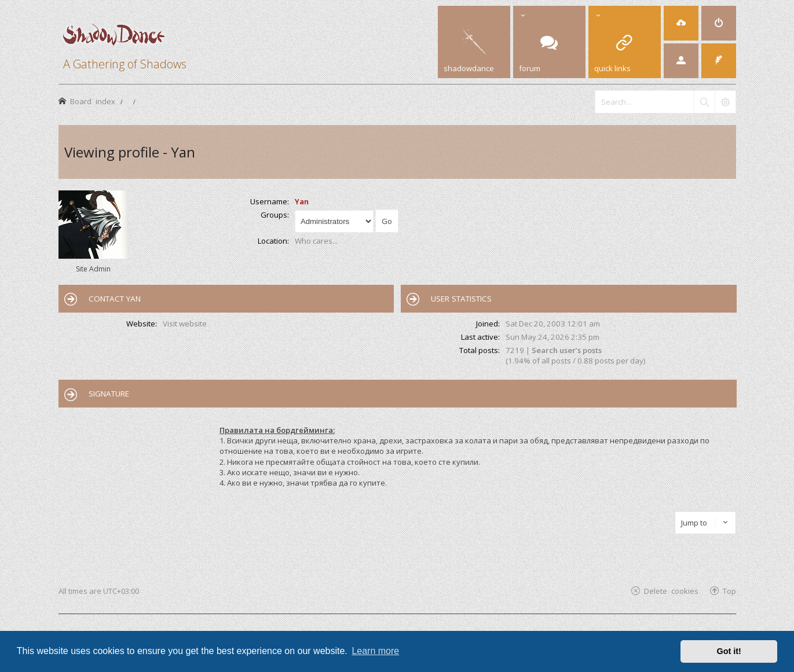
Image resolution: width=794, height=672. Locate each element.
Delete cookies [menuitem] (671, 591)
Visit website (185, 324)
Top (729, 591)
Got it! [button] (729, 651)
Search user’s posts (567, 350)
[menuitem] (681, 23)
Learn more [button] (375, 651)
